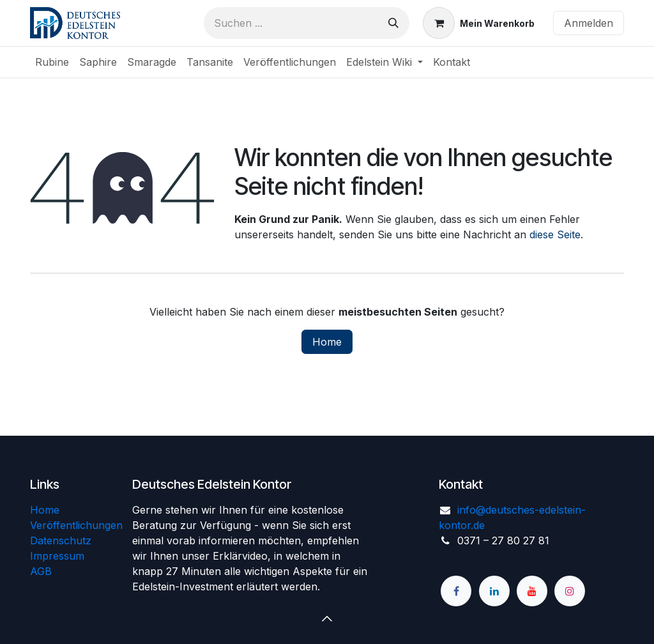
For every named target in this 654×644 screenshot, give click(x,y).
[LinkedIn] (494, 591)
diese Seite (555, 234)
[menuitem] (52, 62)
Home (327, 342)
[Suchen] (393, 23)
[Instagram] (570, 591)
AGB (41, 571)
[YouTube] (532, 591)
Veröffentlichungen (76, 525)
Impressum (57, 556)
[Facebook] (456, 591)
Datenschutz (61, 540)
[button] (327, 618)
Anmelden (589, 23)
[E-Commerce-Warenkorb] (479, 23)
